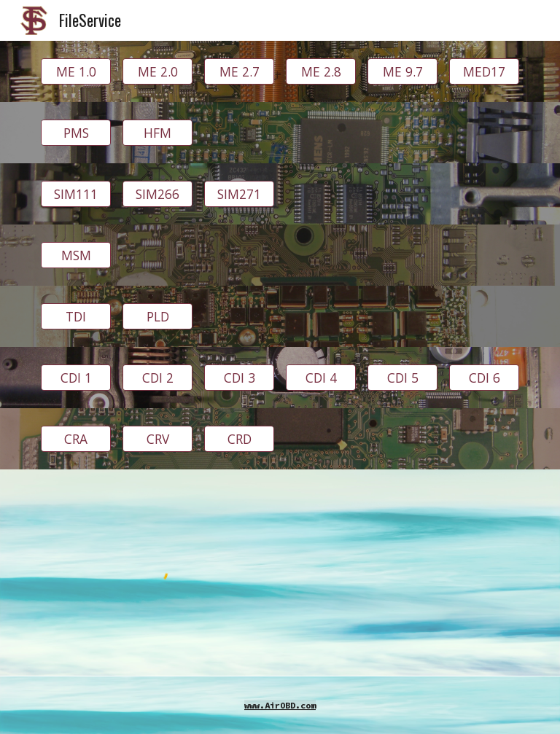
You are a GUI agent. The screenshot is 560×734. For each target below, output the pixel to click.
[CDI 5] (402, 378)
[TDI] (75, 317)
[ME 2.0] (157, 72)
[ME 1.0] (75, 72)
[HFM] (157, 133)
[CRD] (239, 439)
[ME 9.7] (402, 72)
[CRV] (157, 439)
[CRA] (75, 439)
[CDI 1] (75, 378)
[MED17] (484, 72)
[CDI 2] (157, 378)
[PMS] (75, 133)
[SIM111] (75, 194)
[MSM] (75, 255)
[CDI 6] (484, 378)
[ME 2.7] (239, 72)
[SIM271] (239, 194)
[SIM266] (157, 194)
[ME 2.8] (320, 72)
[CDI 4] (320, 378)
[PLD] (157, 317)
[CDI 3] (239, 378)
